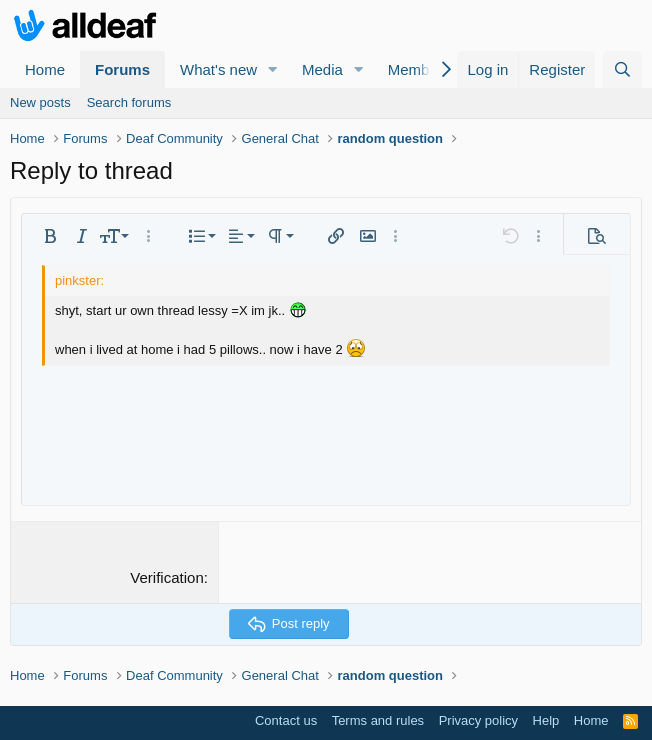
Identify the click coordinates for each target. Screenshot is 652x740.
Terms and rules (378, 720)
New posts (40, 102)
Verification (166, 577)
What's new (218, 69)
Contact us (286, 720)
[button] (273, 69)
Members (419, 69)
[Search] (622, 69)
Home (45, 69)
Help (546, 720)
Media (322, 69)
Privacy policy (478, 720)
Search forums (129, 102)
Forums (122, 69)
